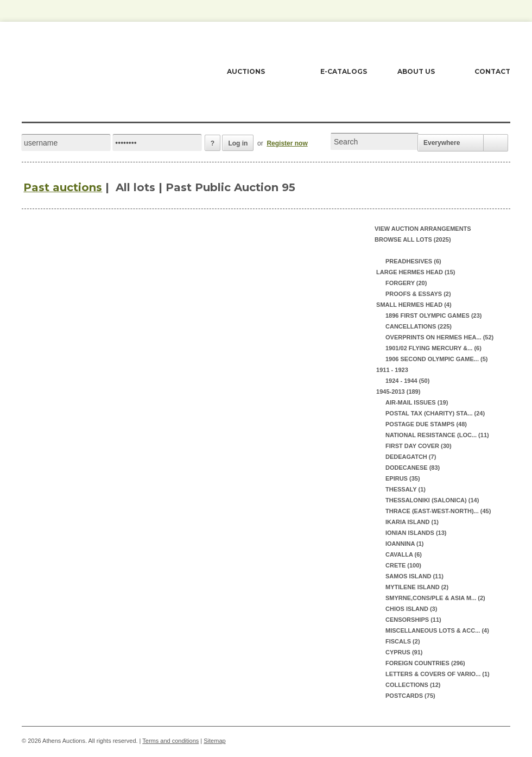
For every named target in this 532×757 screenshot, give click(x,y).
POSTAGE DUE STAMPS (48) (426, 424)
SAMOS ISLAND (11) (414, 576)
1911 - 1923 (391, 370)
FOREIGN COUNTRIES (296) (425, 663)
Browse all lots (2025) (413, 239)
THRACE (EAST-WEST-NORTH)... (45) (438, 511)
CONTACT (492, 71)
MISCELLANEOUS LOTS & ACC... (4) (437, 630)
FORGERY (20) (406, 283)
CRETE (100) (403, 565)
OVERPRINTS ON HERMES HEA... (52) (439, 337)
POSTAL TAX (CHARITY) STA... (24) (435, 413)
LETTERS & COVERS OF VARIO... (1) (438, 674)
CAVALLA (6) (404, 554)
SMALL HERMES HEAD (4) (413, 305)
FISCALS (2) (403, 641)
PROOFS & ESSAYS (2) (418, 294)
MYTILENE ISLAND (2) (417, 587)
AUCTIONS (246, 71)
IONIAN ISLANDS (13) (416, 533)
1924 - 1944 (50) (407, 381)
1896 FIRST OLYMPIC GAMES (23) (433, 316)
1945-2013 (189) (397, 392)
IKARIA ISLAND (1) (412, 522)
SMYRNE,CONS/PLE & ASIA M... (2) (435, 598)
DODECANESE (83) (413, 468)
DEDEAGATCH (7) (411, 457)
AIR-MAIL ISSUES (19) (417, 402)
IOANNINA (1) (404, 544)
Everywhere (442, 143)
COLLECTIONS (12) (413, 685)
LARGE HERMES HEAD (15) (415, 272)
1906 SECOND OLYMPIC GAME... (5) (436, 359)
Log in (238, 143)
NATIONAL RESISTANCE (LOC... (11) (437, 435)
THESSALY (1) (406, 489)
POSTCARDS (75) (410, 696)
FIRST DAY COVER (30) (419, 446)
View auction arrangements (423, 229)
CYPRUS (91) (404, 652)
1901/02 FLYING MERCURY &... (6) (433, 348)
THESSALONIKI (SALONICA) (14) (432, 500)
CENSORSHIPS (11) (413, 620)
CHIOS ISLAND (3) (411, 609)
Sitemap (214, 741)
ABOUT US (416, 71)
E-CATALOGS (344, 71)
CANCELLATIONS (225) (419, 326)
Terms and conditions (170, 741)
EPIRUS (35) (403, 478)
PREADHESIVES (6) (413, 261)
